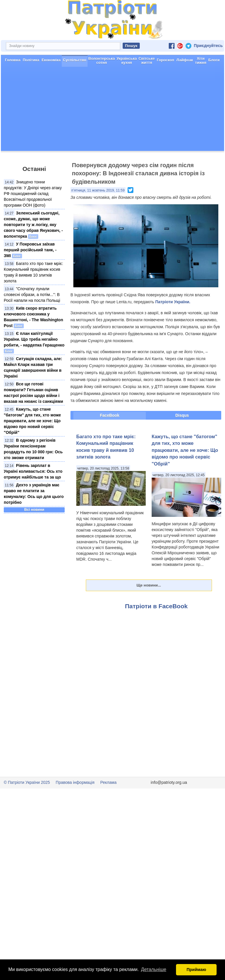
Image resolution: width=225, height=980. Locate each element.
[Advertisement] (113, 110)
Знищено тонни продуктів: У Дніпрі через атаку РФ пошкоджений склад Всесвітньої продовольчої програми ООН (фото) (33, 194)
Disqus (182, 415)
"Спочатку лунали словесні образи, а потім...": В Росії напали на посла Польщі (32, 295)
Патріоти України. (173, 302)
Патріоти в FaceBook (156, 606)
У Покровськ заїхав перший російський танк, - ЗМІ (30, 250)
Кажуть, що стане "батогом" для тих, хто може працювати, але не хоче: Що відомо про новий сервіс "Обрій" (32, 421)
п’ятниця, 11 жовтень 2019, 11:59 (98, 190)
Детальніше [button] (154, 969)
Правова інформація (75, 782)
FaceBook (110, 415)
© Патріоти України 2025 (27, 782)
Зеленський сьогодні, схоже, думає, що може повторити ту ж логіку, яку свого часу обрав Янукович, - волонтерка (33, 225)
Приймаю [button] (196, 970)
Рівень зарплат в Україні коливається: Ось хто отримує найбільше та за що (33, 471)
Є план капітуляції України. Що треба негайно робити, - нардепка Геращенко (34, 339)
